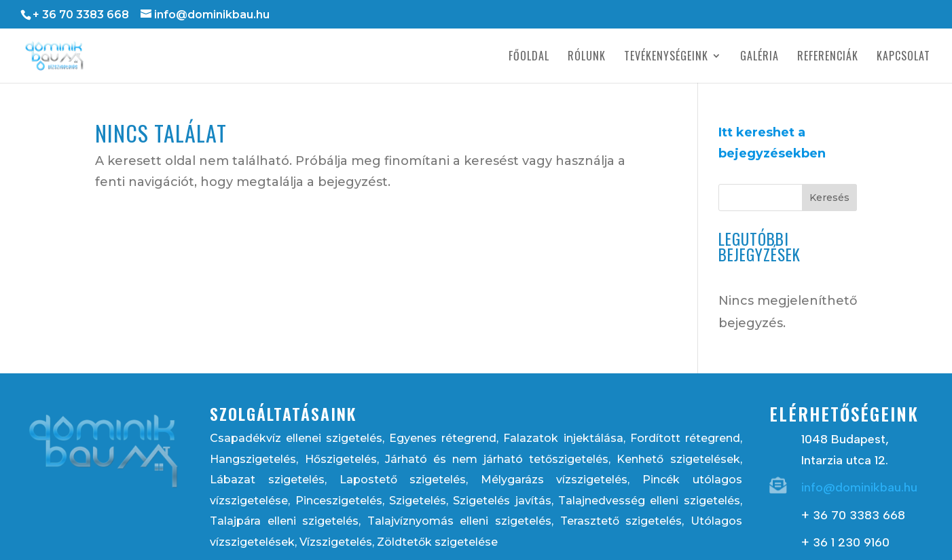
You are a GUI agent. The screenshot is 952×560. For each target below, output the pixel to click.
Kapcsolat (903, 57)
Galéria (759, 57)
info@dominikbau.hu (859, 487)
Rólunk (587, 57)
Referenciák (828, 57)
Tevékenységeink (666, 57)
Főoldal (529, 57)
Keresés (829, 198)
